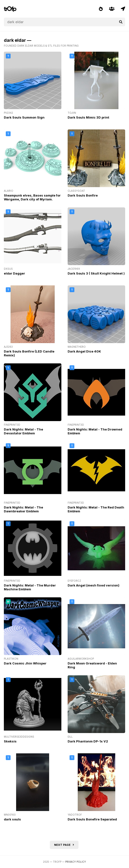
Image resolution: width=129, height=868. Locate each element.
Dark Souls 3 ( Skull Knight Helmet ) (96, 273)
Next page (64, 845)
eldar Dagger (14, 273)
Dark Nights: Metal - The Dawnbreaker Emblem (23, 509)
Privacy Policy (76, 862)
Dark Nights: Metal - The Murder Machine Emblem (30, 587)
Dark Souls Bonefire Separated (92, 819)
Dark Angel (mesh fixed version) (94, 585)
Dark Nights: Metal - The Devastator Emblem (23, 431)
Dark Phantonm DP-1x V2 (88, 741)
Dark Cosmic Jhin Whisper (25, 663)
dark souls (12, 819)
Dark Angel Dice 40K (84, 351)
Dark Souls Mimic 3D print (88, 117)
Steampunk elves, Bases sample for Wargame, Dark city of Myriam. (32, 197)
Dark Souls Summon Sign (24, 117)
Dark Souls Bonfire (83, 195)
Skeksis (10, 741)
